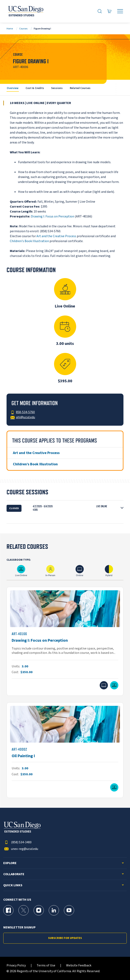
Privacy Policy (16, 966)
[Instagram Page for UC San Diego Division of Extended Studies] (39, 910)
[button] (65, 508)
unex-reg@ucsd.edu (21, 849)
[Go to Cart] (109, 11)
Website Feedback (79, 966)
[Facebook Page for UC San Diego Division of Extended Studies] (8, 910)
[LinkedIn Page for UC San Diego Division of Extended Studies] (54, 910)
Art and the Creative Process (56, 236)
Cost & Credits (35, 88)
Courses (23, 29)
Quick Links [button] (13, 885)
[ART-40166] (65, 641)
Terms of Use (46, 966)
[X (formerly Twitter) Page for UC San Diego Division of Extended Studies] (24, 910)
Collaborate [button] (14, 874)
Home (10, 29)
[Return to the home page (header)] (25, 11)
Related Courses (80, 88)
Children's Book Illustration (29, 241)
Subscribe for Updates (65, 938)
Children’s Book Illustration (35, 464)
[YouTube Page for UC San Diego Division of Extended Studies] (69, 910)
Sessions (57, 88)
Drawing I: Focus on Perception (53, 216)
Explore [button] (10, 863)
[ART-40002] (65, 750)
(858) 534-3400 (17, 842)
